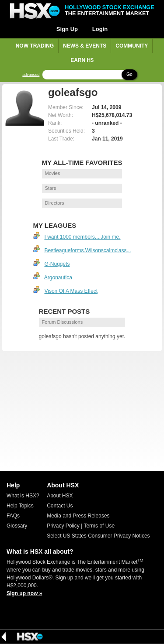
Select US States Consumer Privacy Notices (98, 536)
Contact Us (60, 506)
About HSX (60, 496)
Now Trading (35, 46)
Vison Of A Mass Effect (71, 291)
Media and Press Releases (78, 516)
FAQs (13, 516)
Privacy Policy (63, 526)
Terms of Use (99, 526)
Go (129, 74)
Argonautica (58, 277)
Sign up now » (24, 593)
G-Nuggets (57, 264)
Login (100, 29)
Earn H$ (82, 60)
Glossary (17, 526)
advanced (31, 75)
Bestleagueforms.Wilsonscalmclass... (87, 250)
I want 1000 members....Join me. (82, 237)
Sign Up (67, 29)
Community (132, 46)
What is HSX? (23, 496)
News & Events (85, 46)
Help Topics (20, 506)
